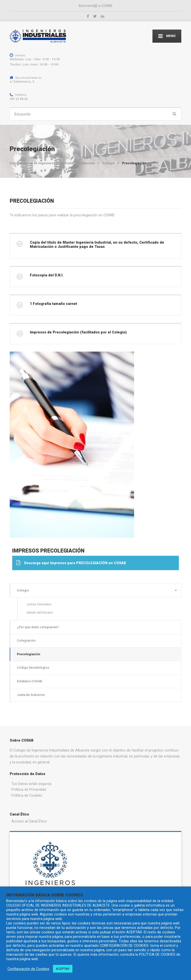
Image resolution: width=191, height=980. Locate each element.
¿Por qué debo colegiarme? (38, 627)
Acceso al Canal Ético (29, 821)
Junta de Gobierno (31, 695)
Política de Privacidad (29, 789)
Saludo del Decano (40, 612)
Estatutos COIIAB (29, 681)
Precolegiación (28, 654)
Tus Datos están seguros (31, 784)
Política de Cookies (27, 795)
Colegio (23, 590)
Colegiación (26, 640)
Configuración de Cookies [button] (28, 969)
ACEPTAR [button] (63, 969)
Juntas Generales (39, 604)
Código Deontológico (33, 668)
